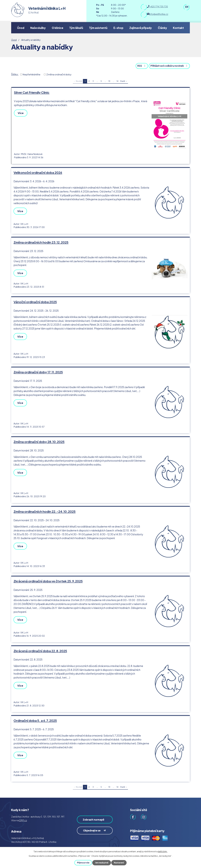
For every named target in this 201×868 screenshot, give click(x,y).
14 (117, 81)
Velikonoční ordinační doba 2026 (38, 172)
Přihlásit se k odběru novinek (168, 66)
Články (162, 28)
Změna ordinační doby (59, 74)
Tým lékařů (76, 28)
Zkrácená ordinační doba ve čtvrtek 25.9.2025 (48, 577)
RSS (139, 66)
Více (21, 112)
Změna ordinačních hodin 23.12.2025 (41, 241)
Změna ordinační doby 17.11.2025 (38, 370)
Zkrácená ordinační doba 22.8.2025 (40, 647)
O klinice (58, 28)
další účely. (163, 851)
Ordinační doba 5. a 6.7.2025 (35, 716)
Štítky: (15, 74)
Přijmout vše (83, 863)
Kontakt (178, 28)
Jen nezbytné (102, 863)
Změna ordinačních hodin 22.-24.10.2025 (45, 508)
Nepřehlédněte (31, 74)
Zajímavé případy (141, 28)
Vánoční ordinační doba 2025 (35, 300)
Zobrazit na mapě (91, 816)
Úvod (21, 28)
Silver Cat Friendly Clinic (32, 92)
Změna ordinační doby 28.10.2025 (39, 439)
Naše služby (38, 28)
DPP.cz (23, 815)
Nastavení (119, 863)
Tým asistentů (98, 28)
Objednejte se (95, 830)
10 (109, 81)
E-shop (118, 28)
